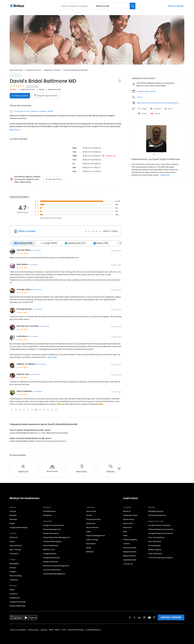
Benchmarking (16, 576)
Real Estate (91, 544)
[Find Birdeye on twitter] (135, 617)
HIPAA (57, 630)
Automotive (91, 511)
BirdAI (12, 590)
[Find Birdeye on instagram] (144, 617)
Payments (14, 554)
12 (48, 410)
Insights (13, 572)
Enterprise (47, 515)
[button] (12, 410)
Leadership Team (130, 515)
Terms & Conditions (18, 630)
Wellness (90, 552)
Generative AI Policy (76, 630)
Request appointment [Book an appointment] (46, 96)
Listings (13, 511)
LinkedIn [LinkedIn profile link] (143, 114)
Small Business (49, 511)
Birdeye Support (155, 550)
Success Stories (130, 548)
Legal (88, 531)
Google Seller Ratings (19, 527)
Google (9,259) (49, 243)
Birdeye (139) (101, 243)
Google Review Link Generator (161, 533)
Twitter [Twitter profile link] (169, 109)
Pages (12, 523)
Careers (126, 544)
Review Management (52, 529)
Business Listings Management (56, 566)
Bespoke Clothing (52, 70)
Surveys (13, 568)
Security (44, 630)
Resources (127, 527)
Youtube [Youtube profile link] (156, 114)
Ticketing (14, 580)
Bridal (42, 89)
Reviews (13, 515)
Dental (89, 515)
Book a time (128, 523)
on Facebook (36, 250)
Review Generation (51, 533)
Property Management (96, 536)
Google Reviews (50, 554)
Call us (140, 97)
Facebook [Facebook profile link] (156, 109)
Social (12, 541)
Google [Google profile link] (142, 109)
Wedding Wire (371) (75, 243)
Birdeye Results (130, 556)
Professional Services (157, 515)
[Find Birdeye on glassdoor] (154, 617)
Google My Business (51, 558)
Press (125, 536)
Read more (15, 130)
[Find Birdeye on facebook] (130, 617)
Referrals (13, 519)
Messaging (14, 564)
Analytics (14, 594)
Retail (89, 548)
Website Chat (49, 550)
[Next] (119, 469)
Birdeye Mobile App (18, 606)
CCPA (64, 630)
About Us (127, 511)
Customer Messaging (52, 541)
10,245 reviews (32, 86)
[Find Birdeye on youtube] (149, 617)
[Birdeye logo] (17, 6)
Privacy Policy (33, 630)
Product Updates (130, 540)
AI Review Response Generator (161, 529)
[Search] (133, 6)
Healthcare (91, 523)
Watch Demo (129, 519)
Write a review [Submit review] (20, 96)
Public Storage (92, 540)
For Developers (154, 545)
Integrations (15, 598)
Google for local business (54, 525)
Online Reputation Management (57, 537)
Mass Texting (15, 550)
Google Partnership (18, 602)
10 (40, 410)
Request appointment (146, 91)
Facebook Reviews (51, 562)
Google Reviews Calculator (160, 525)
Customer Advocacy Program (161, 558)
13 (52, 410)
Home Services (92, 527)
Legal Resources (130, 560)
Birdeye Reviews (130, 552)
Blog (125, 531)
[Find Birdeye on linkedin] (139, 617)
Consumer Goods (33, 70)
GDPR (51, 630)
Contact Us (128, 564)
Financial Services (93, 519)
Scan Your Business (156, 537)
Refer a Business (155, 554)
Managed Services (156, 511)
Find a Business (155, 541)
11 (44, 410)
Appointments (16, 545)
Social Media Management (54, 574)
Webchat (14, 537)
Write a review (176, 6)
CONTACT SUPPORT (171, 617)
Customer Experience (52, 570)
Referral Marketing (51, 545)
